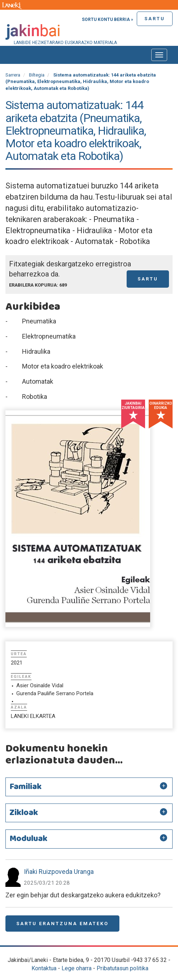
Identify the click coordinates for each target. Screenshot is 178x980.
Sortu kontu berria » (107, 19)
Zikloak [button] (24, 813)
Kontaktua (44, 968)
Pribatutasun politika (122, 968)
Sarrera (13, 75)
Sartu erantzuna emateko (62, 924)
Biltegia (37, 75)
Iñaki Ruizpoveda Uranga (59, 872)
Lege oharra (77, 968)
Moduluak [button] (28, 839)
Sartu (155, 19)
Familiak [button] (26, 787)
